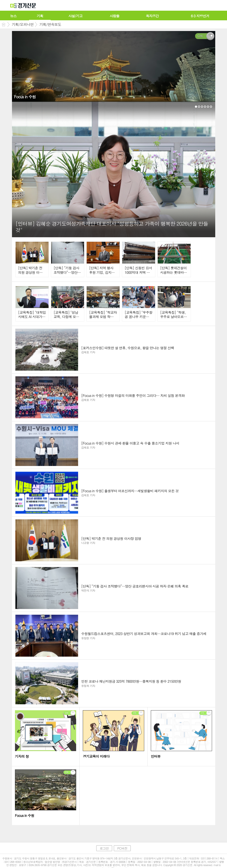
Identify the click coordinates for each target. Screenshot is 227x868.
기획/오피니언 (23, 24)
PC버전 (122, 848)
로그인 (104, 848)
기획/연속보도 (50, 24)
